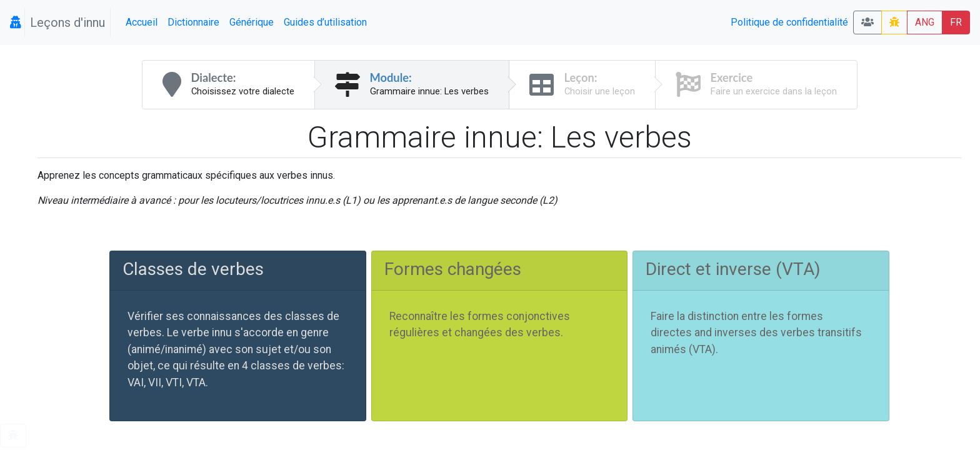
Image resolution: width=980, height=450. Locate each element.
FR (956, 22)
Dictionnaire (193, 22)
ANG (925, 22)
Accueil (142, 22)
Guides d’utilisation (325, 22)
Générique (252, 22)
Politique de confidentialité (789, 22)
